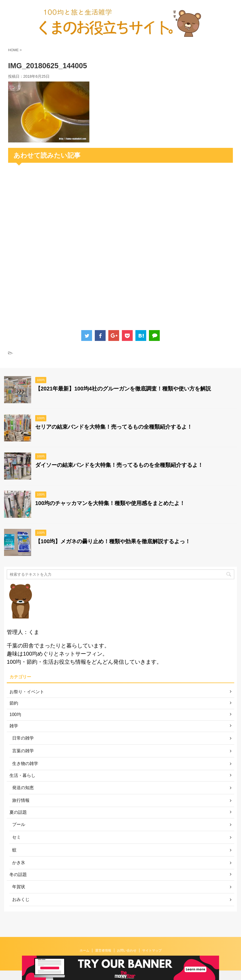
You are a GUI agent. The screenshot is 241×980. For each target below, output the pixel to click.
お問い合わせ (127, 941)
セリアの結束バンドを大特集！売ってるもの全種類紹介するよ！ (114, 427)
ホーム (84, 941)
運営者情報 (103, 941)
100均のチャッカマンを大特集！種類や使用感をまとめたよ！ (110, 503)
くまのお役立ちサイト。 (120, 954)
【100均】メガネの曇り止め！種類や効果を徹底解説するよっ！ (113, 541)
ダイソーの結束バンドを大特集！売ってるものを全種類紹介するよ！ (119, 465)
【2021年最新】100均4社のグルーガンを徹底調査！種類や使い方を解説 (123, 389)
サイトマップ (152, 941)
